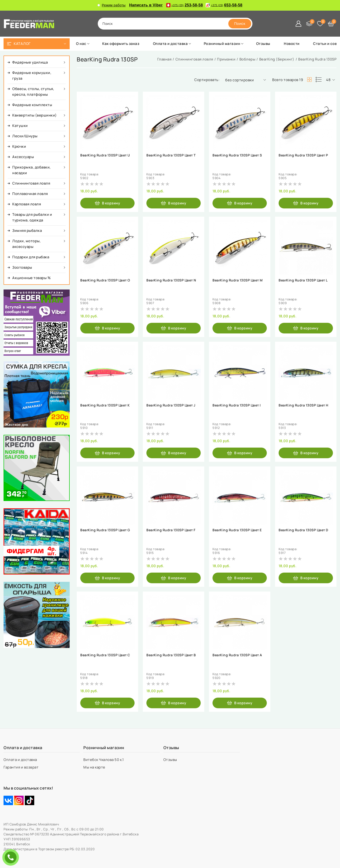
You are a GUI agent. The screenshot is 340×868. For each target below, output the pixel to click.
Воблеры (247, 59)
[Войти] (298, 24)
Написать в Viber (146, 5)
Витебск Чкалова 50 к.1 (104, 760)
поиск (108, 24)
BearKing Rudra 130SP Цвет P (303, 155)
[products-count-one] (319, 80)
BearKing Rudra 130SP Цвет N (171, 280)
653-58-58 (224, 5)
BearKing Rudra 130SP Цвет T (171, 155)
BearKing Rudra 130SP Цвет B (171, 655)
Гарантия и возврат (21, 767)
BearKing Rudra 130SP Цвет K (105, 405)
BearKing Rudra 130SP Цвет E (237, 530)
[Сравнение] (309, 24)
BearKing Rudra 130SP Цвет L (303, 280)
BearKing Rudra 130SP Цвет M (238, 280)
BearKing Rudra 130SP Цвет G (105, 530)
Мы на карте (95, 767)
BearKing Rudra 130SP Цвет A (237, 655)
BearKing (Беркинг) (277, 59)
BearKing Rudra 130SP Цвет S (237, 155)
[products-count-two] (309, 80)
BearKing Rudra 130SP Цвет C (105, 655)
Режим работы (112, 5)
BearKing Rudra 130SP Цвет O (105, 280)
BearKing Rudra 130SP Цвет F (171, 530)
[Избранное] (320, 24)
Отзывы (171, 760)
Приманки (226, 59)
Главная (164, 59)
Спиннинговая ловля (194, 59)
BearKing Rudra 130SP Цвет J (171, 405)
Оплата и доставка (21, 760)
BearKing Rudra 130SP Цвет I (237, 405)
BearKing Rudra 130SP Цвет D (304, 530)
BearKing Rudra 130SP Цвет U (105, 155)
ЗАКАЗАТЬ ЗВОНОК (12, 857)
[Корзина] (331, 24)
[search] (240, 24)
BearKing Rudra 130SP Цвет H (304, 405)
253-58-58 (185, 5)
